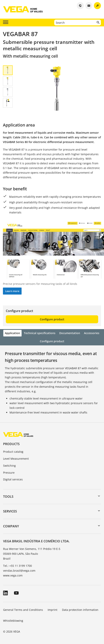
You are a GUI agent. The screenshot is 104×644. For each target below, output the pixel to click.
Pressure (9, 473)
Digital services (13, 479)
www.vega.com (13, 575)
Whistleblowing (13, 621)
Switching (9, 466)
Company (11, 526)
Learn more (12, 291)
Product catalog (13, 452)
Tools (8, 497)
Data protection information (80, 610)
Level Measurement (16, 459)
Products (11, 444)
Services (10, 511)
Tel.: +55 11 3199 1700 (17, 566)
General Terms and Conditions (23, 610)
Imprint (52, 610)
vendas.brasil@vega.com (19, 571)
